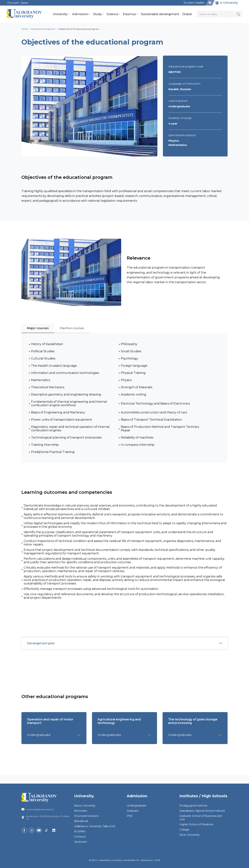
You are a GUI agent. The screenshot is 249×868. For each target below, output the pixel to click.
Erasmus (130, 14)
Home (25, 29)
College (184, 830)
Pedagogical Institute (193, 806)
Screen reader (194, 3)
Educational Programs (43, 29)
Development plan (127, 643)
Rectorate (81, 811)
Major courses (38, 328)
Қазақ (24, 3)
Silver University (190, 835)
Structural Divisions (86, 816)
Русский (13, 3)
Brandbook (81, 821)
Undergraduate (137, 806)
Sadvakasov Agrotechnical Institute (202, 811)
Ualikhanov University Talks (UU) (95, 826)
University (61, 14)
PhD (130, 816)
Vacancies (80, 842)
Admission (81, 14)
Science (113, 14)
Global (187, 14)
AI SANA (80, 831)
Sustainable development (160, 14)
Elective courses (72, 328)
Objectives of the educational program (79, 29)
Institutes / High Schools (203, 796)
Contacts (80, 837)
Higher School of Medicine (196, 824)
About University (85, 806)
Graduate (133, 811)
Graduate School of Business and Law (201, 818)
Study (98, 14)
